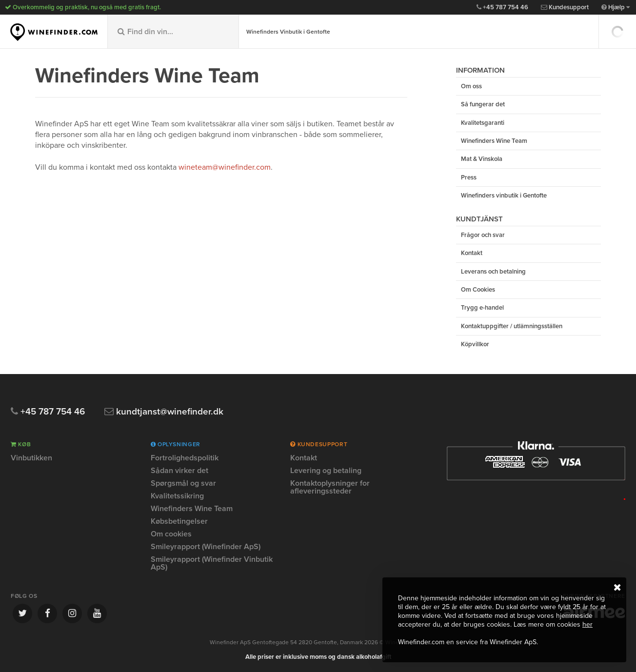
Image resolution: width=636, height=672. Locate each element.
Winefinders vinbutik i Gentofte (504, 196)
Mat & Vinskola (482, 159)
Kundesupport (565, 7)
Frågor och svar (483, 235)
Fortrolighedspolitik (185, 458)
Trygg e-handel (482, 308)
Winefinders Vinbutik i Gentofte (288, 32)
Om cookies (171, 534)
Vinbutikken (31, 458)
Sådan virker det (179, 471)
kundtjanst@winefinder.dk (164, 412)
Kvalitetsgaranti (483, 123)
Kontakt (472, 253)
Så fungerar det (483, 104)
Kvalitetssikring (177, 496)
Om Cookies (478, 290)
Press (469, 178)
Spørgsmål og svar (183, 483)
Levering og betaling (326, 471)
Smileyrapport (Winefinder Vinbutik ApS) (212, 563)
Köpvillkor (475, 344)
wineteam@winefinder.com (225, 167)
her (587, 624)
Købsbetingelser (179, 521)
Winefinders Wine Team (494, 141)
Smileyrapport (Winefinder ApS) (206, 547)
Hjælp (616, 7)
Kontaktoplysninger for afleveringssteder (330, 487)
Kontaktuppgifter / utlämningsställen (512, 326)
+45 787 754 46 (502, 7)
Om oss (471, 86)
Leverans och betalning (493, 272)
